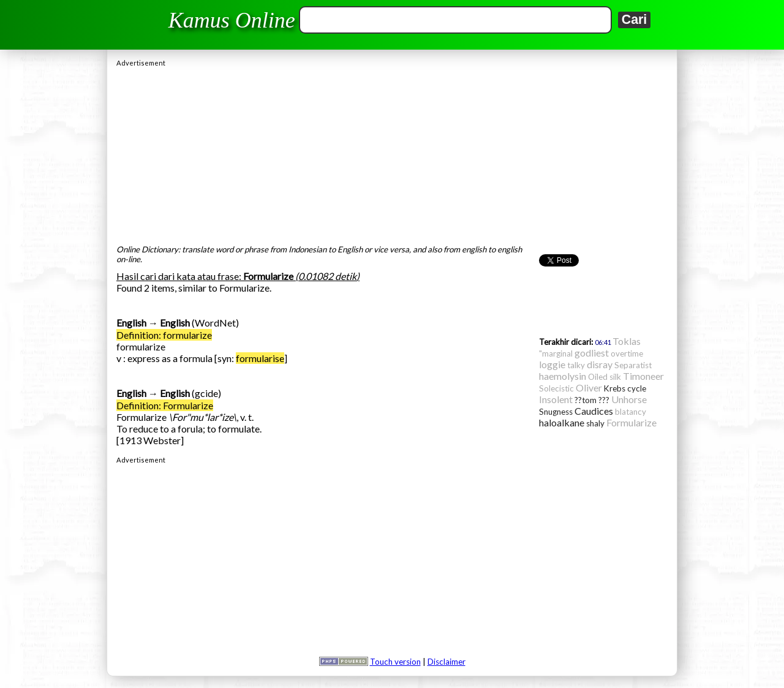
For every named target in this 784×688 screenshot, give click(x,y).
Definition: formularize (164, 335)
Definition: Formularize (165, 405)
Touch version (395, 662)
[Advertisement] (392, 153)
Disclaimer (447, 662)
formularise (260, 358)
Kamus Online (232, 20)
